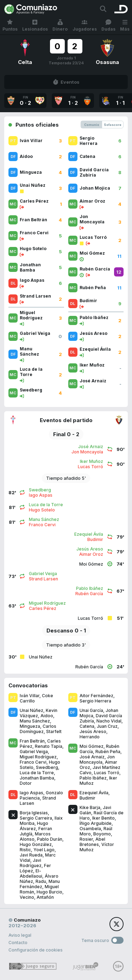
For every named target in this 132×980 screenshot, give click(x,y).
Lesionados (35, 26)
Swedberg (47, 767)
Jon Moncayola (97, 759)
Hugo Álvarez (34, 826)
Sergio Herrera (95, 701)
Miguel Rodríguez (38, 757)
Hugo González (36, 844)
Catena (87, 726)
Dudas (108, 26)
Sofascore (113, 125)
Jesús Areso (93, 731)
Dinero (60, 26)
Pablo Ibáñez (93, 778)
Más (125, 26)
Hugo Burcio (49, 892)
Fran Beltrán (32, 741)
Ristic (25, 850)
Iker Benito (103, 818)
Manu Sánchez (35, 721)
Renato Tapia (49, 746)
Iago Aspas (32, 793)
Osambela (90, 829)
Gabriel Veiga (34, 752)
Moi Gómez (92, 746)
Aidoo (47, 716)
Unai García (91, 710)
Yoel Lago (44, 850)
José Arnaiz (92, 757)
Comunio (92, 125)
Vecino (27, 897)
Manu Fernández (40, 884)
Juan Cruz (107, 726)
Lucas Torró (107, 773)
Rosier (86, 839)
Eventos (66, 82)
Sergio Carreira (36, 818)
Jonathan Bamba (37, 778)
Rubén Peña (108, 752)
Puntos (10, 26)
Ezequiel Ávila (94, 793)
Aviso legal (20, 935)
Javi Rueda (31, 855)
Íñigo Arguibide (96, 823)
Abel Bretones (92, 842)
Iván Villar (30, 696)
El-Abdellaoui (31, 873)
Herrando (90, 737)
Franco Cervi (33, 762)
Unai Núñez (32, 710)
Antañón (45, 897)
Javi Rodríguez (31, 863)
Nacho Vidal (109, 721)
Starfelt (54, 731)
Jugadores (85, 26)
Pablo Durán (50, 839)
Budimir (87, 798)
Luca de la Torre (37, 773)
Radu (41, 881)
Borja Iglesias (34, 813)
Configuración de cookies (36, 950)
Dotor (26, 783)
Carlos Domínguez (38, 729)
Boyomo (102, 834)
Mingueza (30, 726)
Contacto (18, 943)
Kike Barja (90, 807)
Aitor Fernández (96, 696)
